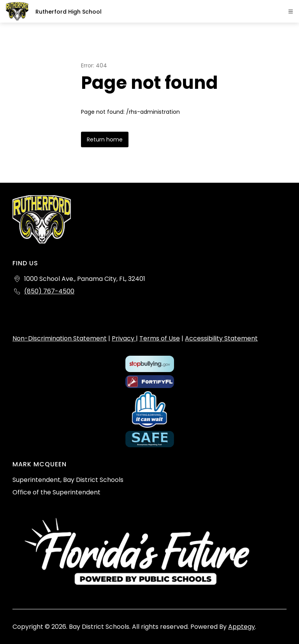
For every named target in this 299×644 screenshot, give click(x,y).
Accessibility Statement (221, 338)
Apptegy (242, 627)
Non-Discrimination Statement (60, 338)
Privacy (124, 338)
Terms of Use (160, 338)
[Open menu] (291, 11)
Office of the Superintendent (56, 492)
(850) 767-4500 (49, 291)
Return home (105, 139)
